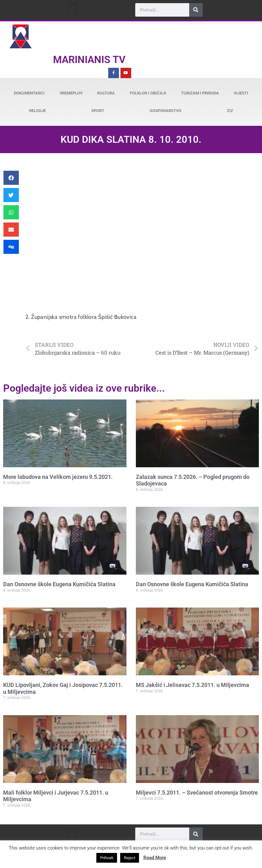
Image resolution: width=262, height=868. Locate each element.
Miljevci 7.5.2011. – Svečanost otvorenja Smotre (197, 793)
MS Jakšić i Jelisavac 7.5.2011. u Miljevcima (192, 685)
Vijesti (241, 93)
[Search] (196, 10)
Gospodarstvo (166, 111)
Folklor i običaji (148, 93)
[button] (72, 8)
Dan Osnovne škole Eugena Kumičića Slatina (59, 584)
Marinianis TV (89, 60)
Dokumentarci (29, 93)
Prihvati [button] (107, 858)
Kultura (106, 93)
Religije (37, 111)
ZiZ (230, 111)
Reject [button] (130, 858)
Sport (98, 111)
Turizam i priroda (200, 93)
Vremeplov (71, 93)
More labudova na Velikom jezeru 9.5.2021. (58, 477)
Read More (155, 858)
